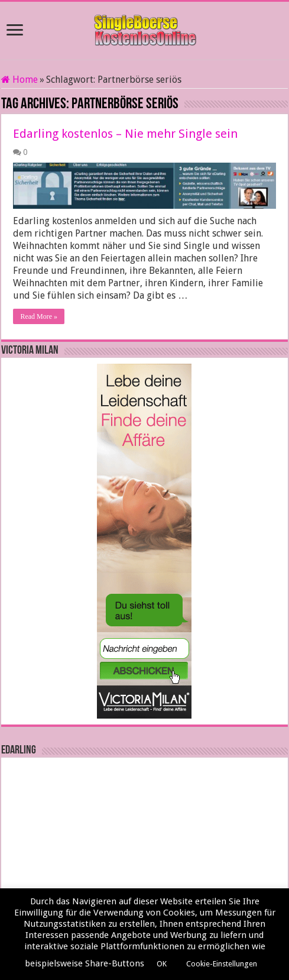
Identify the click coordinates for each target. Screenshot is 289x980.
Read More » (39, 316)
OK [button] (162, 964)
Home (20, 80)
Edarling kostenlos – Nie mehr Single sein (125, 134)
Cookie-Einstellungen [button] (222, 964)
